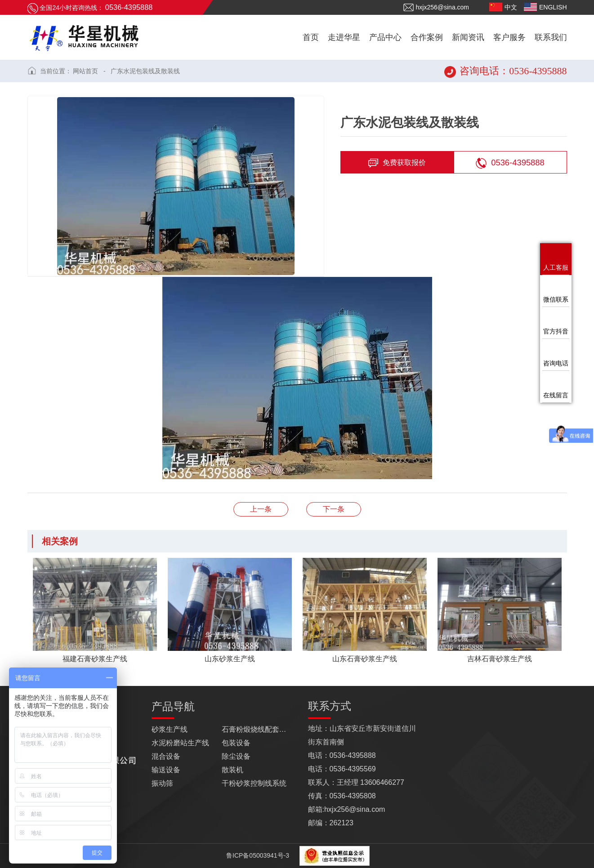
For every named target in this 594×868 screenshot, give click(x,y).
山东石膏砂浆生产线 (334, 509)
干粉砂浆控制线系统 (254, 783)
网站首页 (85, 71)
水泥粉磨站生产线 (180, 743)
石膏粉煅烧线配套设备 (257, 729)
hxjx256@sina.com (436, 7)
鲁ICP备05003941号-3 (257, 855)
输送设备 (166, 770)
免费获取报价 (397, 163)
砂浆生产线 (170, 729)
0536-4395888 (510, 163)
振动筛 (162, 783)
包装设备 (236, 743)
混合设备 (166, 756)
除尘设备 (236, 756)
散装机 (232, 770)
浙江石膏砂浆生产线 (261, 509)
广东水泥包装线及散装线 (145, 71)
